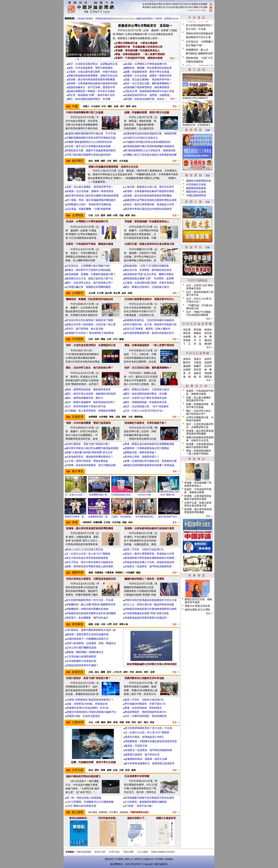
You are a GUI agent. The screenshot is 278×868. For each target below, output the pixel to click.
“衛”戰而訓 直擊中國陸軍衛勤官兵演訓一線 (91, 630)
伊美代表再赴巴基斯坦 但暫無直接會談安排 (98, 19)
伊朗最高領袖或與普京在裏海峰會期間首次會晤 (151, 609)
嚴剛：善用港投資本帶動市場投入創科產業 (90, 566)
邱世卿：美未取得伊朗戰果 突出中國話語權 (91, 465)
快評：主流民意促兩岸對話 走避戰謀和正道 (93, 64)
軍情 (144, 7)
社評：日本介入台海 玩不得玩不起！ (145, 411)
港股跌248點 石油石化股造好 (83, 716)
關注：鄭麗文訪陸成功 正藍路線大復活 (147, 287)
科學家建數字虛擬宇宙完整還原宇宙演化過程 (149, 798)
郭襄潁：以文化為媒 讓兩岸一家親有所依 (148, 76)
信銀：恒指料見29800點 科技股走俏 (87, 704)
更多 (208, 130)
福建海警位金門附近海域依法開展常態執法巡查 (151, 200)
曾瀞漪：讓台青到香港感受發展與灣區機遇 (91, 80)
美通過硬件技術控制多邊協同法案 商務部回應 (151, 134)
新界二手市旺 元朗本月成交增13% (144, 549)
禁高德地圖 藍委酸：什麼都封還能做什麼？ (91, 274)
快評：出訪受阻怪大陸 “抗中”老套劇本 (147, 406)
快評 (187, 4)
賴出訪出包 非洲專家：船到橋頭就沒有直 (148, 270)
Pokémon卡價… (145, 495)
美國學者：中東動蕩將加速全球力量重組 (147, 448)
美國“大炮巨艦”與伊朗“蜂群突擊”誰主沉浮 (89, 452)
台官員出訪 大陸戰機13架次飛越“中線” (88, 266)
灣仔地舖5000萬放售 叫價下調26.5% (145, 704)
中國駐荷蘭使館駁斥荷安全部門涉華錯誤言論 (91, 138)
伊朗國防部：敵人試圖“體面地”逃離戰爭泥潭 (91, 605)
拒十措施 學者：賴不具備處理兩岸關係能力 (91, 200)
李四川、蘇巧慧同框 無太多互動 (85, 329)
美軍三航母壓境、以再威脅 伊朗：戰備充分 (91, 643)
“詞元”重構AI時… (168, 495)
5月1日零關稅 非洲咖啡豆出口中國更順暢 (90, 802)
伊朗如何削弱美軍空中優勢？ (82, 665)
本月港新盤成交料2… (146, 517)
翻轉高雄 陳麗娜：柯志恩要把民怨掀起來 (148, 68)
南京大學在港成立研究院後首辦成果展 (87, 558)
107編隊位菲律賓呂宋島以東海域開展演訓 (147, 142)
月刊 (168, 7)
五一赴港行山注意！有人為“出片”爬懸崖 (88, 554)
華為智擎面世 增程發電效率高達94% (145, 712)
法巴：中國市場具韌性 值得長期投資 (146, 716)
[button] (75, 59)
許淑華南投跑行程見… (122, 495)
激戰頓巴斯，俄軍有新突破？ (141, 452)
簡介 (191, 7)
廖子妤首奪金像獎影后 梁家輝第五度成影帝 (150, 763)
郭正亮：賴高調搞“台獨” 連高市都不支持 (91, 95)
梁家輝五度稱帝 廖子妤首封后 (142, 755)
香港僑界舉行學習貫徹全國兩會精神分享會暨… (151, 558)
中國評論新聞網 (84, 852)
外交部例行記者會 (196, 185)
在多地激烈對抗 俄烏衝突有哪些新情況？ (90, 457)
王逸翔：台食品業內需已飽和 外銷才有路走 (93, 72)
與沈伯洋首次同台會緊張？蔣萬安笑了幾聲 (90, 320)
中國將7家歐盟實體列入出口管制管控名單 (89, 142)
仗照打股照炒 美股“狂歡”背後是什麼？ (88, 444)
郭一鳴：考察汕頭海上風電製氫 (84, 798)
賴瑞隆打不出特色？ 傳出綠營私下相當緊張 (90, 333)
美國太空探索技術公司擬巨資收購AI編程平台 (91, 712)
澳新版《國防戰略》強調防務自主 (85, 652)
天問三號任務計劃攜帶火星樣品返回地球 (88, 155)
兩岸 (168, 4)
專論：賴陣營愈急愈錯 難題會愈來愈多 (88, 389)
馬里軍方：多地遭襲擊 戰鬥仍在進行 (87, 618)
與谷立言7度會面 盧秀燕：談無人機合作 (147, 329)
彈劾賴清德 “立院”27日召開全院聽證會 (147, 266)
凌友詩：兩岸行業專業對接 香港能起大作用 (149, 205)
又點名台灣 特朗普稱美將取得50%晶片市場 (149, 91)
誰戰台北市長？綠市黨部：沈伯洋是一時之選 (91, 325)
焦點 (154, 4)
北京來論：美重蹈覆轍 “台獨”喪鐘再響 (88, 209)
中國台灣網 (128, 852)
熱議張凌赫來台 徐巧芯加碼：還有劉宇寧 (91, 87)
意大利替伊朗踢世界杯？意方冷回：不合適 (90, 600)
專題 (182, 7)
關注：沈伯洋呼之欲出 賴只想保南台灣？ (90, 283)
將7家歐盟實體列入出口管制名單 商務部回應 (150, 151)
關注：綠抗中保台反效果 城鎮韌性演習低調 (91, 394)
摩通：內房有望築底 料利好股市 (143, 708)
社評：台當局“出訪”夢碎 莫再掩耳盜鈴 (146, 398)
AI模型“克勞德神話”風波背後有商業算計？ (90, 700)
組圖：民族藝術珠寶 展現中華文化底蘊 (147, 72)
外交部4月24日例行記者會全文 (141, 138)
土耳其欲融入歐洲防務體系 (81, 657)
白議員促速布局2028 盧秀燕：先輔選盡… (148, 95)
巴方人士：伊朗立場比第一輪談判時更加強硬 (149, 605)
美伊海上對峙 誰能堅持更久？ (142, 457)
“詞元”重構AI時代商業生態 (81, 806)
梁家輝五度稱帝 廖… (75, 517)
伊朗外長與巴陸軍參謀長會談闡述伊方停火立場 (151, 600)
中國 (159, 4)
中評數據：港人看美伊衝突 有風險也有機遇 (91, 411)
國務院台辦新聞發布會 (199, 181)
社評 (182, 4)
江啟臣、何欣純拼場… (122, 517)
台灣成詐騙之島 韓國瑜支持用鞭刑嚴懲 (88, 287)
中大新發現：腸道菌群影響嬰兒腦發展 (146, 802)
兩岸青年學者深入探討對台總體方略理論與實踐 (92, 196)
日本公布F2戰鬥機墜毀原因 (81, 648)
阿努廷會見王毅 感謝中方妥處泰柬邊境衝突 (91, 151)
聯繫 (196, 7)
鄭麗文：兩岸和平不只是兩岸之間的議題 (88, 270)
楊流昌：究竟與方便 (136, 746)
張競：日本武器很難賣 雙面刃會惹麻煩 (90, 68)
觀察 (196, 4)
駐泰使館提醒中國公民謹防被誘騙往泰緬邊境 (149, 146)
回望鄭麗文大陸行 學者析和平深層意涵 (89, 205)
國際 (205, 4)
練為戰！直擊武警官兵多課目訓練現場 (87, 634)
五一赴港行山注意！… (76, 495)
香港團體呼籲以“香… (99, 495)
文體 (159, 7)
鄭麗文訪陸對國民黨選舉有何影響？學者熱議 (149, 465)
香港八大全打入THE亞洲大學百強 (84, 549)
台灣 (173, 4)
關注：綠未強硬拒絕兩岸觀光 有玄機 (89, 99)
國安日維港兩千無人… (169, 517)
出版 (173, 7)
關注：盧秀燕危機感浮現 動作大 (85, 398)
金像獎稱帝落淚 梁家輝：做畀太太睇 (146, 759)
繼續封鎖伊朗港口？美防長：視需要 (159, 19)
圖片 (149, 7)
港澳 (201, 4)
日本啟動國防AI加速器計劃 (81, 661)
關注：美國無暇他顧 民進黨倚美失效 (146, 402)
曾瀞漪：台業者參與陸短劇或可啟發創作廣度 (93, 83)
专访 (187, 7)
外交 (163, 4)
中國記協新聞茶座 (196, 195)
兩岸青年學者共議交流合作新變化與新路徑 (148, 209)
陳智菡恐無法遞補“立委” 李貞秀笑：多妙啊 (149, 279)
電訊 (177, 7)
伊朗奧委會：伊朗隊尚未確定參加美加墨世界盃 (151, 741)
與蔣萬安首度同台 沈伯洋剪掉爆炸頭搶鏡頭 (149, 320)
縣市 (177, 4)
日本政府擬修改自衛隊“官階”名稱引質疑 (147, 613)
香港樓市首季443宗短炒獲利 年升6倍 (88, 708)
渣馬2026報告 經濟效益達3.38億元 (144, 737)
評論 (191, 4)
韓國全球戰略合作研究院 (163, 852)
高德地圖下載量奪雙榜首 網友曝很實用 (148, 87)
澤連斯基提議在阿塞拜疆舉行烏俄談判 (146, 618)
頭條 (149, 4)
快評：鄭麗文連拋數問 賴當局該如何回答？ (91, 402)
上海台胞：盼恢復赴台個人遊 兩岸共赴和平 (149, 187)
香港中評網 (100, 852)
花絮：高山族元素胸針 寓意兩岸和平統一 (148, 80)
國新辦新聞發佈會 (196, 188)
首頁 (144, 4)
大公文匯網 (142, 852)
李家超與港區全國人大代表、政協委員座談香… (151, 562)
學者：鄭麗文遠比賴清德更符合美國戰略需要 (149, 444)
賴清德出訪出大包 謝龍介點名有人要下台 (90, 279)
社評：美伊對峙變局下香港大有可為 (86, 406)
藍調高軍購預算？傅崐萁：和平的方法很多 (91, 91)
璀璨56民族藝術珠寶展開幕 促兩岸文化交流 (93, 76)
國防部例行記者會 (196, 192)
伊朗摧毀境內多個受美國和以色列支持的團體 (91, 613)
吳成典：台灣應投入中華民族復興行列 (146, 64)
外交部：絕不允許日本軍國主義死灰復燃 (88, 146)
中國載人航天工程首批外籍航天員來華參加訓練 (151, 155)
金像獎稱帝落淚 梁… (99, 517)
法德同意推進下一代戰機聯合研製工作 (87, 639)
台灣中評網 (114, 852)
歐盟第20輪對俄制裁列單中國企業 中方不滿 (91, 134)
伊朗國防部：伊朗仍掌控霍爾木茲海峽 (87, 609)
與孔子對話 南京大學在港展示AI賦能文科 (90, 562)
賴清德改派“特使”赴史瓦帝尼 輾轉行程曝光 (149, 274)
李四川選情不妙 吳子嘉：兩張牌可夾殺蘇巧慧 (151, 325)
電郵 (205, 7)
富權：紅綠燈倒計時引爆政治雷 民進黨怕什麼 (151, 461)
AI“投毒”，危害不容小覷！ (139, 806)
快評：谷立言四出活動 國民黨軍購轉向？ (148, 83)
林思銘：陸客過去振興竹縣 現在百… (146, 99)
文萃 (163, 7)
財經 (154, 7)
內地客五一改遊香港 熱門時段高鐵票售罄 (148, 566)
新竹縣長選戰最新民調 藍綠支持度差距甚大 (149, 333)
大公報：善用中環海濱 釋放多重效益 (87, 461)
